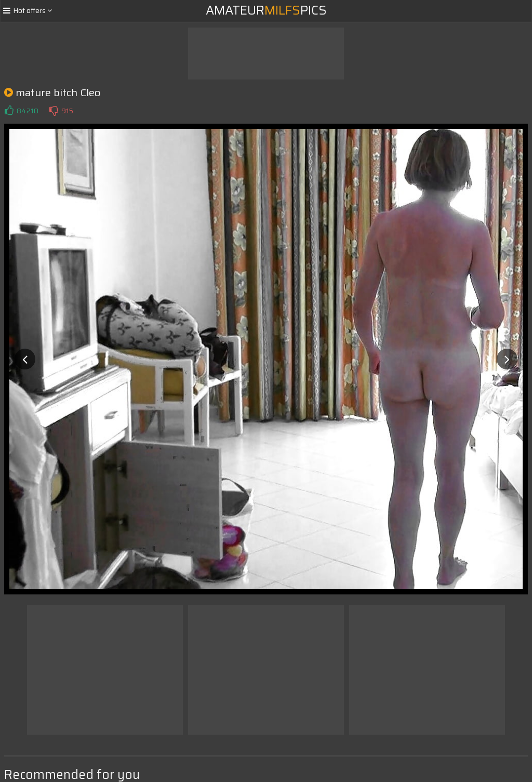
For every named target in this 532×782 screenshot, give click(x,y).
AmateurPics (266, 10)
